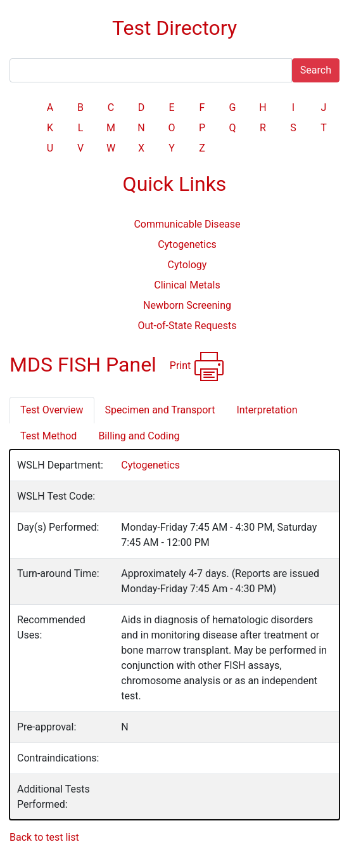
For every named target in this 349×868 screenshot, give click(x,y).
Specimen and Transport (160, 410)
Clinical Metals (187, 285)
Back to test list (44, 837)
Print (197, 366)
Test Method (48, 436)
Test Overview (52, 410)
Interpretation (267, 410)
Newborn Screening (187, 305)
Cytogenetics (187, 244)
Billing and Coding (139, 436)
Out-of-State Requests (187, 326)
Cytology (187, 265)
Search (316, 70)
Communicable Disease (187, 224)
